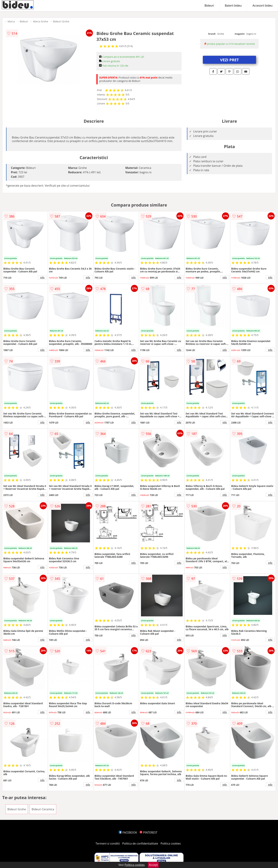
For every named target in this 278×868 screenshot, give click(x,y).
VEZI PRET (229, 60)
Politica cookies (171, 843)
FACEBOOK (128, 832)
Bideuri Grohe (61, 21)
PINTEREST (148, 832)
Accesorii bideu (262, 6)
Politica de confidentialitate (140, 843)
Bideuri (209, 6)
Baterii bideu (233, 6)
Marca (11, 21)
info (42, 277)
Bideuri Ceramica (43, 809)
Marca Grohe (41, 21)
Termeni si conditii (108, 843)
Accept (153, 865)
